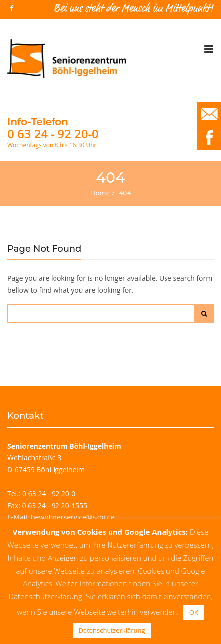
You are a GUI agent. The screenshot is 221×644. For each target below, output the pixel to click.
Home (100, 193)
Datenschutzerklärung (112, 630)
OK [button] (194, 612)
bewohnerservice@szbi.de (73, 517)
